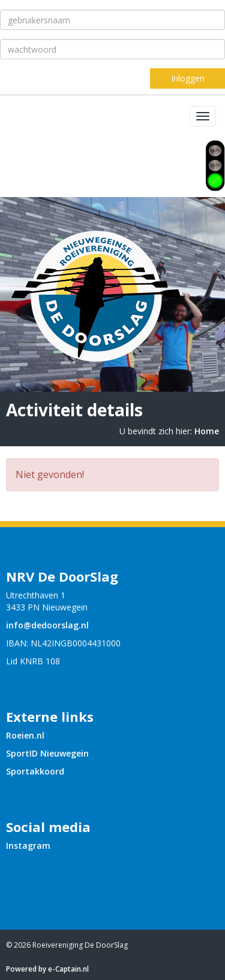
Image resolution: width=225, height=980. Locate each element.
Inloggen (188, 78)
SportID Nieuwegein (47, 753)
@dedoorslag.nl (47, 625)
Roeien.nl (25, 735)
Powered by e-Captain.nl (47, 969)
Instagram (28, 846)
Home (207, 431)
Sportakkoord (35, 771)
